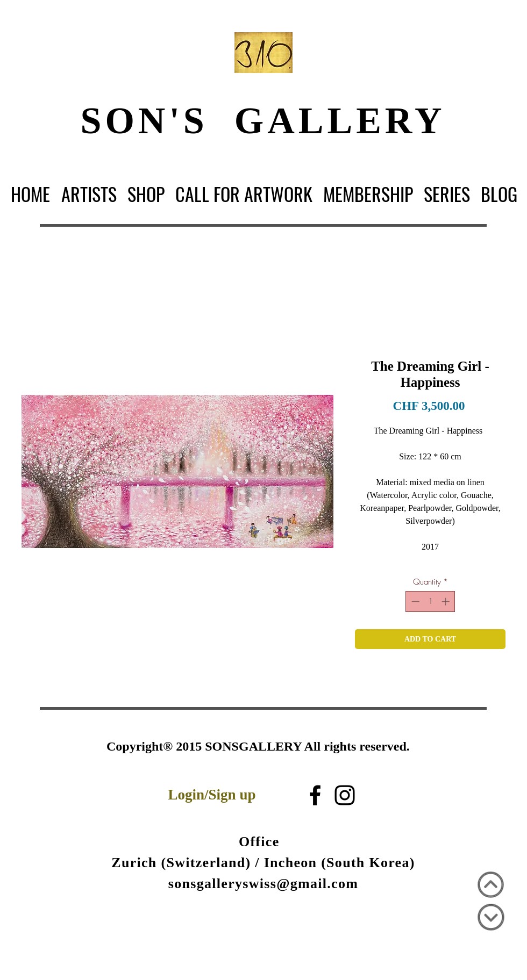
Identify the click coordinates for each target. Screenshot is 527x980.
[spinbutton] (430, 601)
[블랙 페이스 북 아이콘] (315, 795)
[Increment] (447, 601)
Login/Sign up (212, 795)
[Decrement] (414, 601)
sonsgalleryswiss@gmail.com (263, 884)
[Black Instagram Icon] (345, 795)
